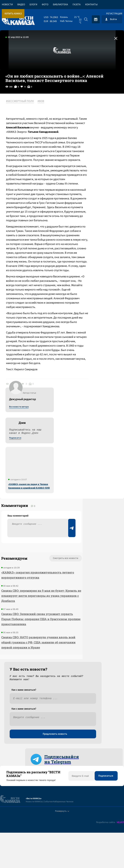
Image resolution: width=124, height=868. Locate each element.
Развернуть (62, 844)
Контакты (91, 5)
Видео (21, 5)
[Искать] (86, 19)
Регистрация (114, 14)
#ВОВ (44, 101)
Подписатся (80, 137)
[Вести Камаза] (18, 19)
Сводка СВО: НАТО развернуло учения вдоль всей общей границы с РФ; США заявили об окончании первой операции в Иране (21, 776)
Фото (45, 5)
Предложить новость (88, 669)
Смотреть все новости (26, 657)
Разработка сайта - (110, 858)
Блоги (33, 5)
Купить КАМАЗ (13, 14)
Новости (7, 5)
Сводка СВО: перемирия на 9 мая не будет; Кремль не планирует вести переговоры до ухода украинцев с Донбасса (20, 709)
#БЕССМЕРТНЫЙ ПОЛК (23, 101)
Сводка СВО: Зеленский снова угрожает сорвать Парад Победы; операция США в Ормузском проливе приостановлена (20, 743)
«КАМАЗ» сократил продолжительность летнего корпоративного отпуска (19, 679)
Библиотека (60, 5)
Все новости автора (84, 105)
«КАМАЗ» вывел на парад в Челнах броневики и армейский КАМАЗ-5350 (94, 184)
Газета (77, 5)
